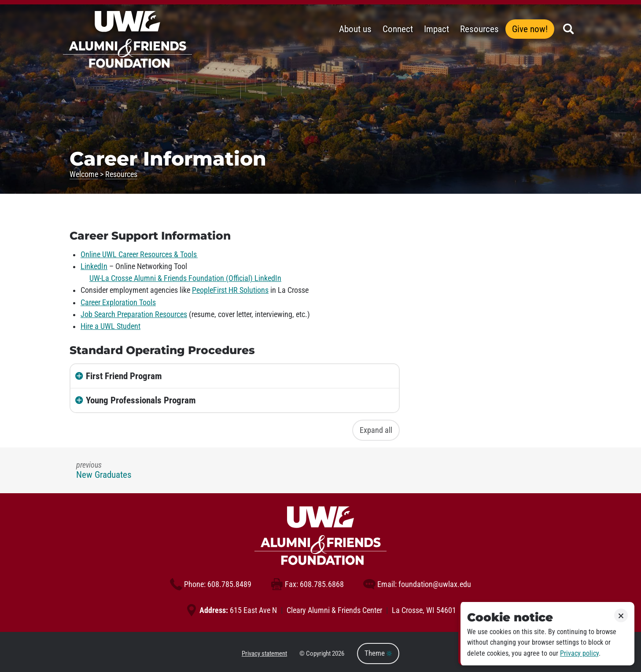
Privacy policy (579, 653)
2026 (338, 654)
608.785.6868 (307, 584)
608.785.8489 (211, 584)
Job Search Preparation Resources (134, 314)
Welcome (84, 174)
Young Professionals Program (141, 400)
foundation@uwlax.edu (417, 584)
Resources (121, 174)
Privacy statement (264, 654)
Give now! (530, 29)
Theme (378, 653)
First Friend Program (124, 376)
